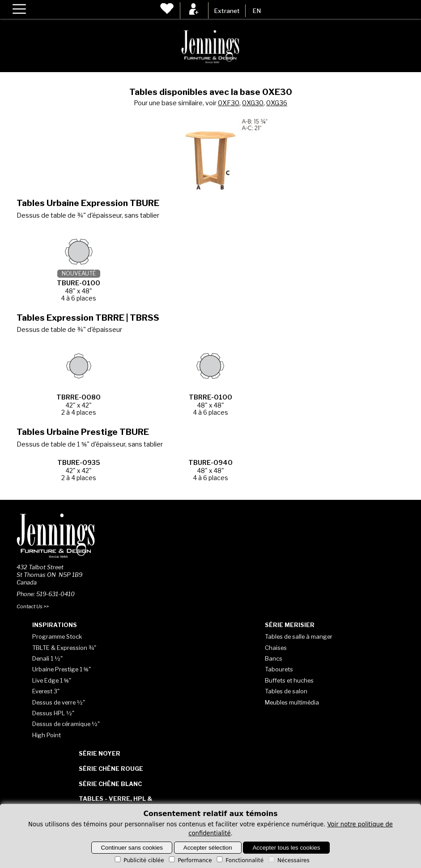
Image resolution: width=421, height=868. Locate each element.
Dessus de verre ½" (59, 702)
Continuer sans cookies (132, 848)
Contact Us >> (33, 606)
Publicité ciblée (138, 860)
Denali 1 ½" (47, 658)
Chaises (276, 648)
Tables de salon (286, 691)
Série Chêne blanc (110, 784)
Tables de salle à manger (299, 636)
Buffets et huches (289, 680)
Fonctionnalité (239, 860)
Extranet (227, 11)
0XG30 (253, 103)
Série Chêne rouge (111, 769)
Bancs (274, 658)
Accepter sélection (208, 848)
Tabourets (279, 669)
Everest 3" (46, 691)
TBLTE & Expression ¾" (64, 648)
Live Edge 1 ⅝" (52, 680)
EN (257, 11)
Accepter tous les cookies (286, 848)
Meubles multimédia (292, 702)
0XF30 (229, 103)
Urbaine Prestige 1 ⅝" (62, 669)
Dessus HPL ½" (53, 713)
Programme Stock (57, 636)
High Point (47, 735)
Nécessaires (288, 860)
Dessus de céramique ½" (66, 724)
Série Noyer (100, 753)
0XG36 (277, 103)
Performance (189, 860)
